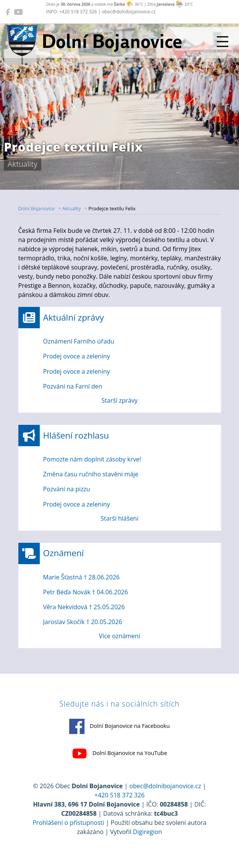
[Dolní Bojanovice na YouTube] (18, 12)
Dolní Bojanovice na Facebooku (119, 726)
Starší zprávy (119, 400)
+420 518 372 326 (119, 795)
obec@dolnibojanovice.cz (165, 786)
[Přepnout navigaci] (223, 42)
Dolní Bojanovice (37, 208)
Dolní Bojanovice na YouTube (119, 753)
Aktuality (72, 208)
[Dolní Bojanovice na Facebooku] (8, 12)
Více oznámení (120, 636)
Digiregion (148, 832)
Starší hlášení (119, 518)
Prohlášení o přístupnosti (68, 823)
